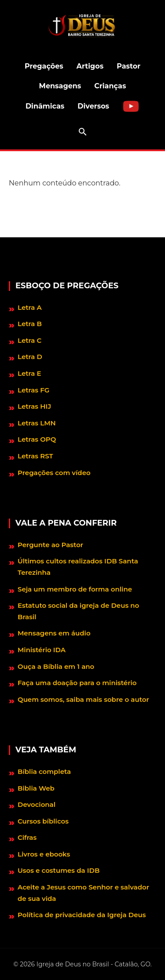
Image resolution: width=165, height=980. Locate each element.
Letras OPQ (37, 439)
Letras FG (33, 390)
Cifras (27, 837)
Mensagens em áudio (54, 633)
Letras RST (35, 456)
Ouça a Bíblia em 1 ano (56, 666)
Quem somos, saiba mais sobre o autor (83, 699)
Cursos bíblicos (43, 821)
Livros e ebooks (44, 854)
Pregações (44, 66)
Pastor (128, 66)
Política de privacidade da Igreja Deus (82, 915)
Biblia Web (36, 788)
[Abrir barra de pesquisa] (83, 132)
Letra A (30, 307)
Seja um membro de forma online (75, 589)
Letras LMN (37, 423)
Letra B (30, 324)
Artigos (90, 66)
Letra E (29, 373)
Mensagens (60, 86)
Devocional (37, 804)
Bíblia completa (44, 771)
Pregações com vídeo (54, 473)
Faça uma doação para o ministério (77, 683)
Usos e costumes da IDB (59, 870)
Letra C (29, 340)
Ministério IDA (42, 650)
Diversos (93, 106)
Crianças (110, 86)
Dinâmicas (45, 106)
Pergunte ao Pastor (50, 545)
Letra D (30, 357)
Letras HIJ (34, 406)
